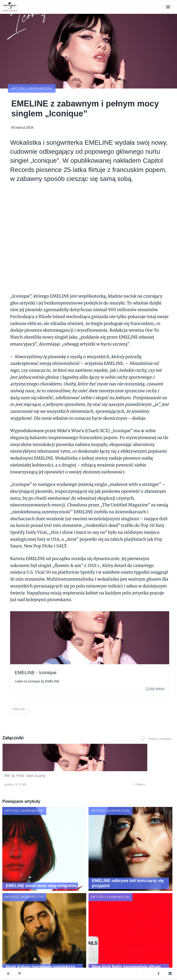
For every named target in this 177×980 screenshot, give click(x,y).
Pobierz (48, 758)
